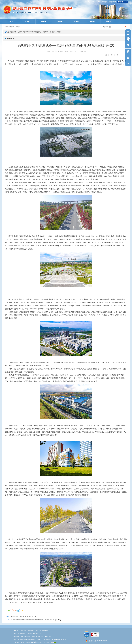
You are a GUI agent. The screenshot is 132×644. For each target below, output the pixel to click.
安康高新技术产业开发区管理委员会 (30, 32)
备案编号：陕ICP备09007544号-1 (25, 636)
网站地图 (105, 2)
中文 (93, 2)
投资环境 (52, 32)
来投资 (109, 22)
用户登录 (87, 2)
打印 (107, 55)
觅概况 (44, 22)
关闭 (128, 63)
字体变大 (113, 55)
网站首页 (16, 630)
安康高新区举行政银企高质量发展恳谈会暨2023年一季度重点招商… (33, 620)
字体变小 (118, 55)
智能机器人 (24, 630)
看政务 (60, 22)
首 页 (11, 22)
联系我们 (32, 630)
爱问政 (92, 22)
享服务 (76, 22)
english (98, 2)
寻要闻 (27, 22)
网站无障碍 (112, 2)
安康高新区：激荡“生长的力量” (21, 617)
